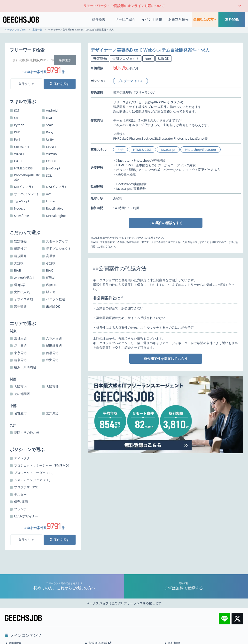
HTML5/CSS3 (142, 150)
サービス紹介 (125, 19)
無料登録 (232, 19)
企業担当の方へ (205, 19)
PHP (120, 150)
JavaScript (168, 150)
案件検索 (99, 19)
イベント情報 (152, 19)
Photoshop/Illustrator (201, 150)
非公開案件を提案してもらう (166, 359)
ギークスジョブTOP (15, 30)
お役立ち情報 (178, 19)
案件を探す (59, 84)
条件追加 (65, 60)
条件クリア (26, 84)
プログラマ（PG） (131, 81)
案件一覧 (37, 30)
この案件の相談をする (166, 223)
